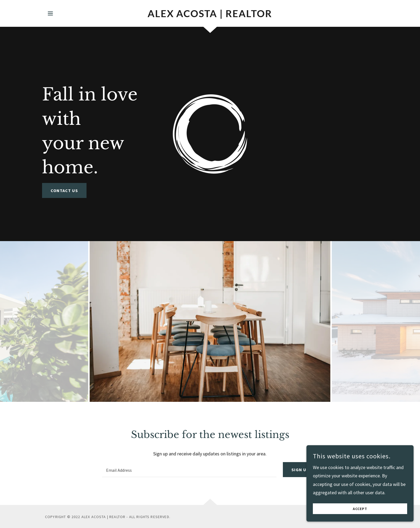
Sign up (300, 470)
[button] (50, 13)
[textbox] (189, 470)
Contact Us (64, 190)
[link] (210, 15)
